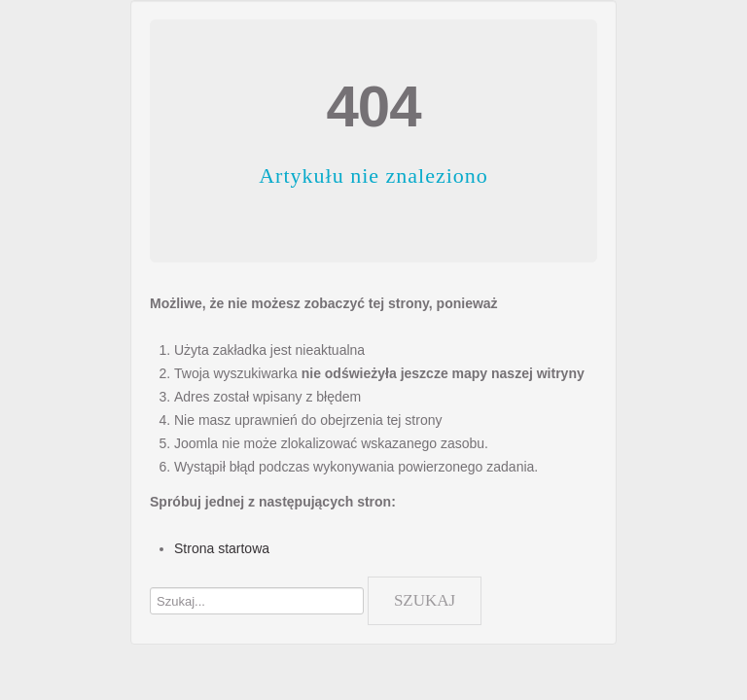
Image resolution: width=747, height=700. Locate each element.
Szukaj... (150, 572)
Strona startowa (222, 548)
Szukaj (425, 600)
